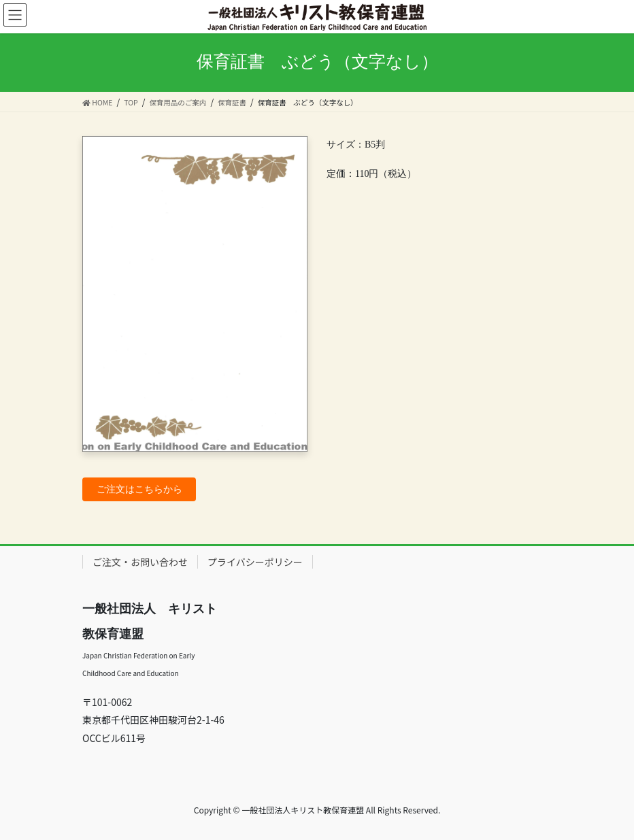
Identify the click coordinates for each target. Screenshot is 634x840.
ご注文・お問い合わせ (140, 562)
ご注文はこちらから (139, 489)
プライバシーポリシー (255, 562)
